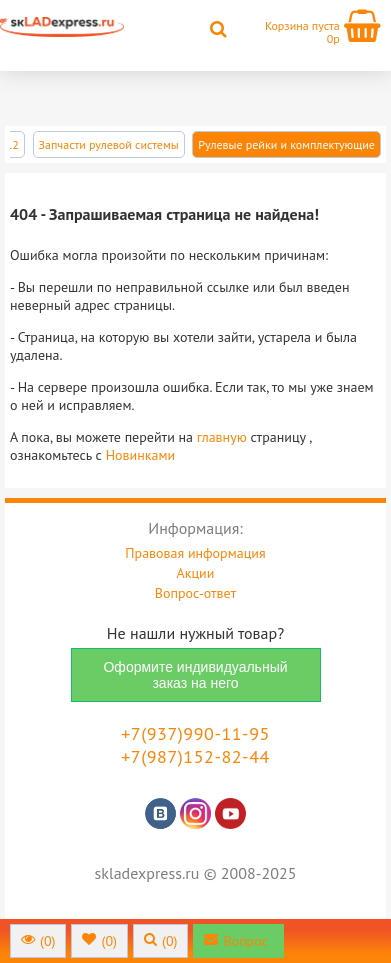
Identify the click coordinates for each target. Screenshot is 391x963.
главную (222, 437)
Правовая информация (195, 553)
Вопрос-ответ (195, 593)
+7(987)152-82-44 (195, 756)
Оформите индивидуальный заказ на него (195, 675)
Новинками (140, 455)
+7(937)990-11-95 (195, 733)
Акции (196, 573)
